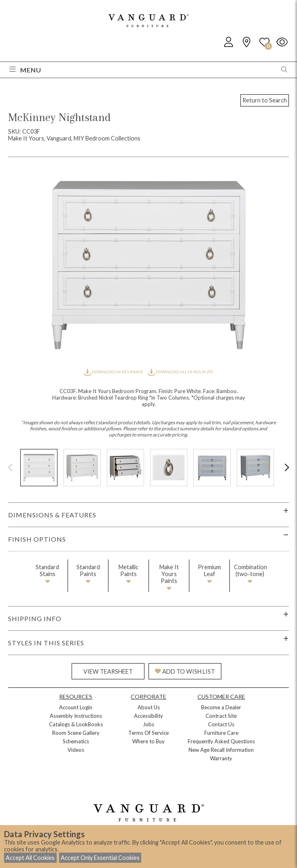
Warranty (221, 758)
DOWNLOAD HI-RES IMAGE (114, 372)
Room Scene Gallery (76, 733)
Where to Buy (148, 741)
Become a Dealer (221, 707)
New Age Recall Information (221, 750)
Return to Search (265, 100)
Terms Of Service (148, 733)
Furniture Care (221, 733)
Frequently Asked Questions (221, 741)
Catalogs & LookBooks (76, 724)
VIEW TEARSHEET (108, 671)
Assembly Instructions (76, 716)
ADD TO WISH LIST (185, 671)
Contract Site (221, 716)
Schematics (76, 741)
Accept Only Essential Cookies (100, 858)
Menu (25, 70)
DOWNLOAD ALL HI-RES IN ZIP (180, 372)
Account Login (76, 707)
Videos (76, 750)
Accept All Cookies (30, 858)
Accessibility (148, 716)
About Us (149, 707)
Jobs (148, 724)
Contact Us (221, 724)
